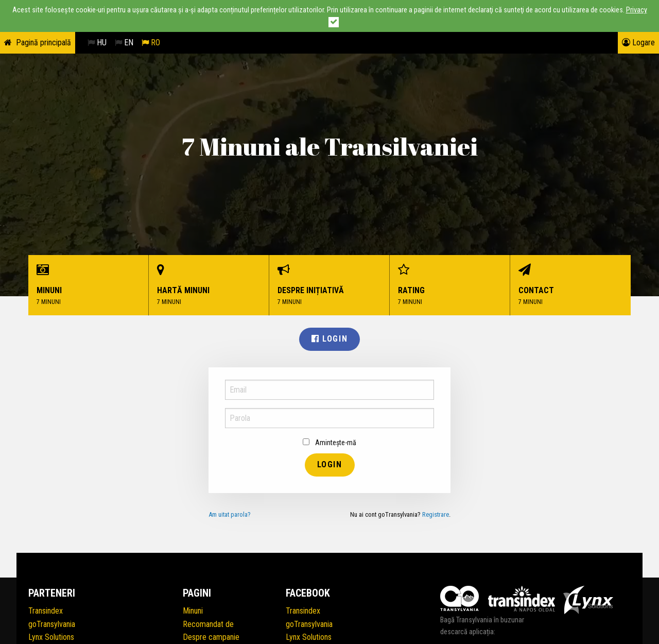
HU (97, 43)
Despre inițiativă (329, 285)
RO (151, 43)
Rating (450, 285)
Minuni (89, 285)
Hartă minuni (209, 285)
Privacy (637, 10)
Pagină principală (44, 43)
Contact (570, 285)
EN (124, 43)
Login (329, 339)
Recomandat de (208, 624)
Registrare (436, 514)
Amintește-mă (329, 443)
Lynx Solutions (51, 637)
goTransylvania (52, 624)
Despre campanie (211, 637)
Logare (638, 43)
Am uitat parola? (230, 514)
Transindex (46, 611)
